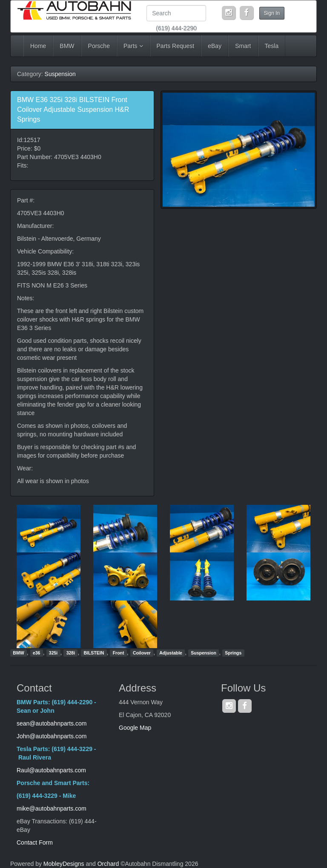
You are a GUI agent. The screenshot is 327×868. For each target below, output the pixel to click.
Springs (233, 653)
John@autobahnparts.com (52, 736)
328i (71, 653)
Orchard (108, 864)
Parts (133, 46)
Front (119, 653)
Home (38, 46)
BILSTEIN (94, 653)
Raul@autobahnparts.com (51, 770)
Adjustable (171, 653)
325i (53, 653)
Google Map (135, 728)
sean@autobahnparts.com (52, 723)
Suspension (60, 74)
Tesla (272, 46)
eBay (215, 46)
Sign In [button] (272, 13)
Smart (243, 46)
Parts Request (176, 46)
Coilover (142, 653)
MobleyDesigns (64, 864)
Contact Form (35, 842)
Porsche (99, 46)
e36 (37, 653)
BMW (67, 46)
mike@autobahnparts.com (52, 808)
